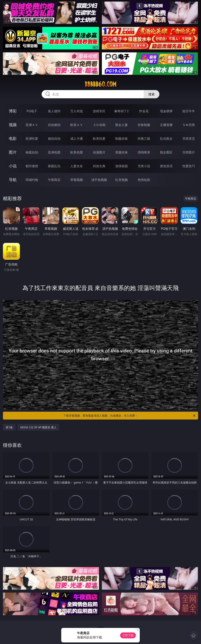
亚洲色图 (54, 152)
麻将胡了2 (121, 111)
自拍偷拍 (54, 125)
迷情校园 (122, 166)
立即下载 (128, 635)
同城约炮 (32, 180)
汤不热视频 (99, 180)
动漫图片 (99, 152)
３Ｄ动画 (99, 125)
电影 (13, 138)
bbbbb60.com (100, 84)
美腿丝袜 (122, 152)
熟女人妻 (122, 125)
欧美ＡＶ (77, 125)
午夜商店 (54, 180)
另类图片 (189, 152)
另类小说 (144, 166)
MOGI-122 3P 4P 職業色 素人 (38, 427)
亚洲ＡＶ (32, 125)
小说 (13, 166)
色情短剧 (144, 180)
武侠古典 (99, 166)
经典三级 (144, 139)
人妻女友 (77, 166)
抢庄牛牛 (189, 111)
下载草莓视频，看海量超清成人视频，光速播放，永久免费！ (130, 416)
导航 (13, 180)
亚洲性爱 (32, 139)
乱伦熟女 (166, 139)
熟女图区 (166, 152)
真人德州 (54, 111)
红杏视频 (122, 180)
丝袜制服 (144, 125)
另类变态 (189, 139)
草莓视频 (77, 180)
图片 (13, 152)
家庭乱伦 (54, 166)
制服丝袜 (122, 139)
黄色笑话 (166, 166)
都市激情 (32, 166)
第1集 (9, 427)
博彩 (13, 111)
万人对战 (77, 111)
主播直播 (166, 125)
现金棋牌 (166, 111)
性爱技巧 (189, 166)
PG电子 (32, 111)
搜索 (152, 94)
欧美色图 (77, 152)
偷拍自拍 (54, 139)
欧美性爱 (99, 139)
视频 (13, 125)
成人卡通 (77, 139)
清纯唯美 (144, 152)
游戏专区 (99, 111)
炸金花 (144, 111)
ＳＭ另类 (189, 125)
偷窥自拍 (32, 152)
